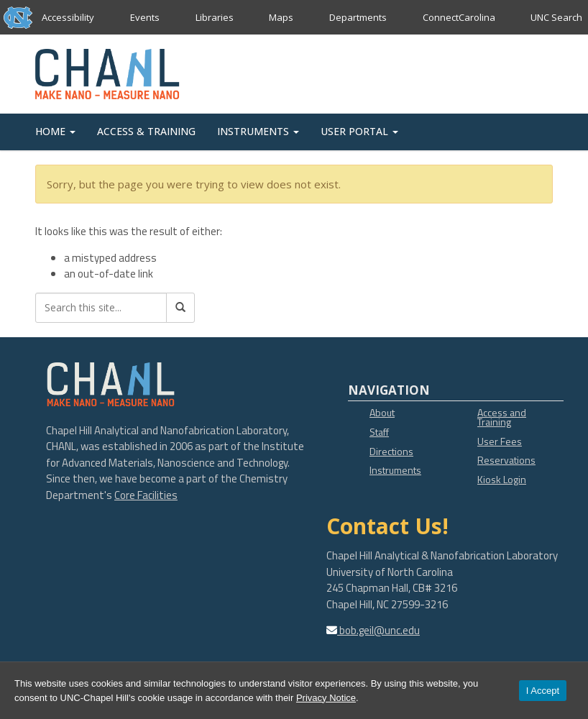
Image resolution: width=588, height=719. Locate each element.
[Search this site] (101, 308)
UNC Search (556, 17)
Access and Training (502, 417)
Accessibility (68, 17)
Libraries (215, 17)
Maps (281, 17)
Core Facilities (146, 495)
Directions (391, 451)
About (382, 412)
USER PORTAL (359, 131)
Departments (358, 17)
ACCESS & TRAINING (146, 131)
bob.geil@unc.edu (378, 630)
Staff (379, 432)
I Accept (543, 691)
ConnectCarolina (458, 17)
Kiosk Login (502, 479)
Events (145, 17)
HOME (55, 131)
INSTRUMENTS (258, 131)
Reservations (506, 460)
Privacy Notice (326, 698)
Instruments (395, 470)
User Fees (500, 441)
